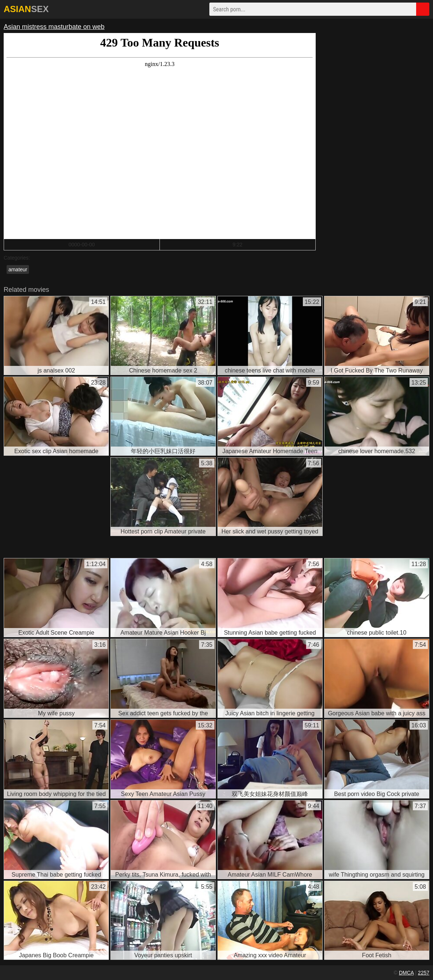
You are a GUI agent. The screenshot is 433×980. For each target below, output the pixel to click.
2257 (424, 973)
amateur (18, 269)
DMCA (406, 973)
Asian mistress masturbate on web (54, 27)
